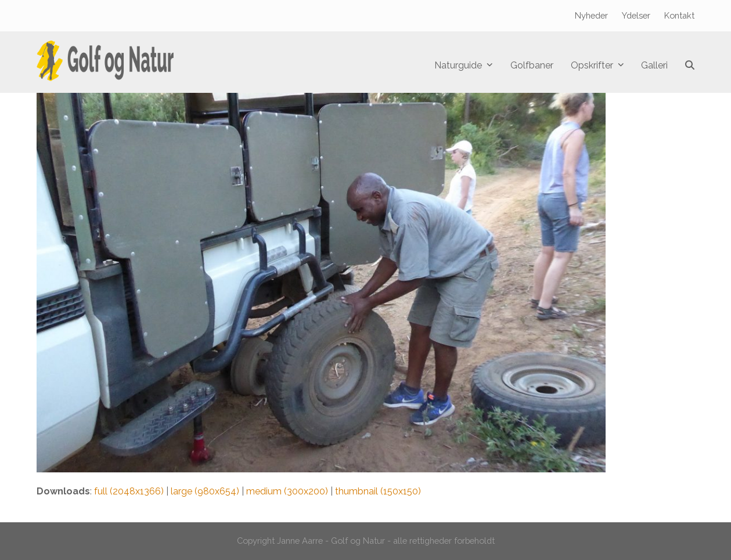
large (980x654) (205, 491)
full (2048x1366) (129, 491)
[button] (690, 66)
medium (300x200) (287, 491)
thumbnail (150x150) (378, 491)
